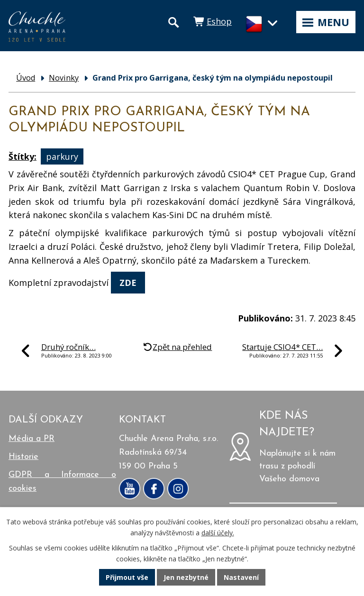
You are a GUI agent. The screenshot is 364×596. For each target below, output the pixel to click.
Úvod (26, 78)
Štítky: (23, 156)
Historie (23, 457)
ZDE (128, 283)
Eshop (219, 21)
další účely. (218, 533)
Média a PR (32, 439)
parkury (62, 156)
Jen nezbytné (186, 577)
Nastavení (241, 577)
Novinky (64, 78)
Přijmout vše (127, 577)
